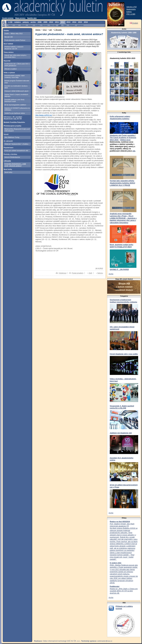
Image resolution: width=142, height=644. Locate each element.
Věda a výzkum (9, 73)
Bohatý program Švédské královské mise (17, 82)
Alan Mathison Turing (12, 137)
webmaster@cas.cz (105, 641)
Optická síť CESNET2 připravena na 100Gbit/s (17, 109)
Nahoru (100, 273)
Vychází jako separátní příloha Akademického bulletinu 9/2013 (122, 182)
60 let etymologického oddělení (15, 105)
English (134, 23)
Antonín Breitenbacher (12, 157)
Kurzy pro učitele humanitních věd (16, 151)
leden (11, 25)
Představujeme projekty (12, 126)
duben (30, 25)
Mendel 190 (9, 37)
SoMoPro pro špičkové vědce (15, 113)
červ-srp (53, 25)
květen (38, 25)
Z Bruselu (7, 161)
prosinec (80, 25)
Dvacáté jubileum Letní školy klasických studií (14, 100)
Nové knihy (8, 169)
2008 (40, 22)
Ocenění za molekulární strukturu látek (16, 87)
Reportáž (7, 61)
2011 (57, 22)
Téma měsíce (9, 52)
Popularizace (9, 148)
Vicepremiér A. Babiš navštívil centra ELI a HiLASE (122, 407)
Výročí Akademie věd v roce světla (124, 354)
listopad (72, 25)
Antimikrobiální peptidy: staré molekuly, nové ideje (15, 76)
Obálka (6, 31)
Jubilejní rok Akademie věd (121, 433)
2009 (45, 22)
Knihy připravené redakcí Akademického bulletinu (120, 118)
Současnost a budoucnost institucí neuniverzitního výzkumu (123, 301)
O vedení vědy (116, 563)
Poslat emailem (78, 273)
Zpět (90, 273)
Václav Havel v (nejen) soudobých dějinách (16, 95)
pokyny (26, 22)
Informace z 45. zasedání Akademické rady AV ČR (13, 118)
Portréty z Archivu (10, 154)
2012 (63, 22)
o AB (10, 22)
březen (23, 25)
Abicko (38, 30)
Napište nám (32, 18)
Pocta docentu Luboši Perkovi (15, 40)
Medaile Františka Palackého (14, 122)
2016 (86, 22)
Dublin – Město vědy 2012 (14, 34)
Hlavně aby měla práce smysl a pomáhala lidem (15, 56)
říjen (65, 25)
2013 (69, 22)
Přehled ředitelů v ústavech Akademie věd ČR (14, 48)
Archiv (111, 274)
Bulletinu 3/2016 (124, 542)
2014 (74, 22)
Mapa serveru (20, 18)
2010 (51, 22)
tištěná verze (125, 140)
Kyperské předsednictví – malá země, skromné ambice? (15, 165)
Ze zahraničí (8, 141)
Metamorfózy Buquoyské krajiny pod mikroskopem (17, 130)
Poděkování (115, 586)
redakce (18, 22)
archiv (33, 22)
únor (17, 25)
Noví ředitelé (8, 44)
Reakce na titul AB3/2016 (120, 522)
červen (45, 25)
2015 (80, 22)
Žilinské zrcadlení (11, 69)
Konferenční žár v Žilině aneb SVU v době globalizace (17, 65)
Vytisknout (63, 273)
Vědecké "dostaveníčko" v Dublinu (16, 144)
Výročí (6, 134)
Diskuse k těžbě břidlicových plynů (16, 91)
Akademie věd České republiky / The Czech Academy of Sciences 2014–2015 (123, 138)
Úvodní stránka (8, 18)
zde (134, 151)
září (60, 25)
